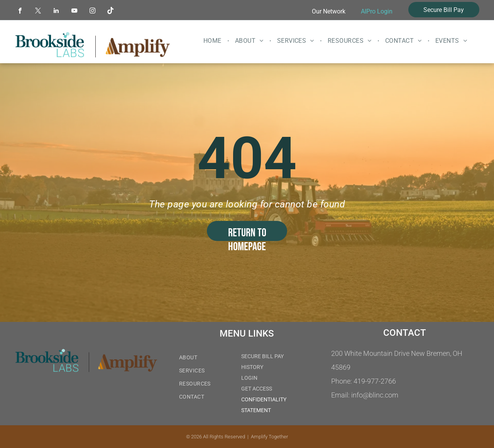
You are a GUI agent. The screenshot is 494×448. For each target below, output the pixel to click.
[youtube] (74, 12)
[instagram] (92, 12)
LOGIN (249, 378)
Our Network (329, 11)
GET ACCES (255, 389)
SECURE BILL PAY (262, 356)
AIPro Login (377, 11)
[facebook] (20, 12)
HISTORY (252, 367)
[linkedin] (56, 12)
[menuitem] (213, 41)
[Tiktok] (111, 12)
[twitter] (38, 12)
